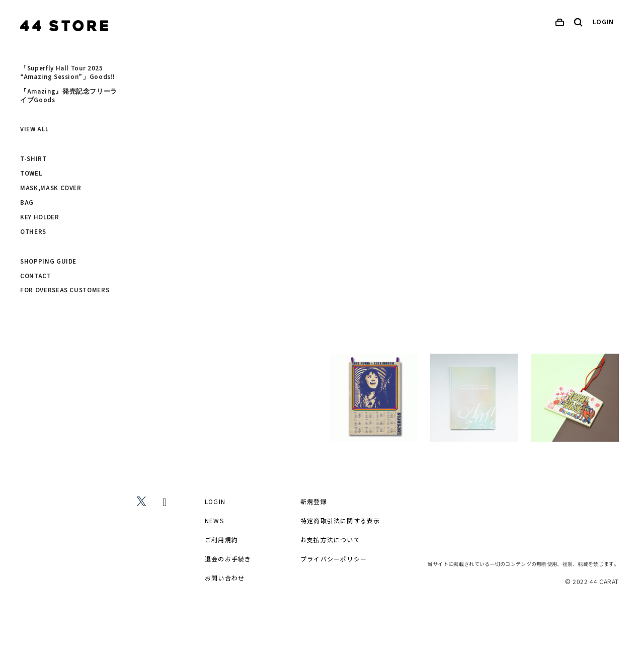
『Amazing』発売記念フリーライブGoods (69, 96)
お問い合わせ (225, 578)
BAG (27, 203)
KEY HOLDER (40, 217)
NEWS (214, 520)
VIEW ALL (34, 129)
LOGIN (603, 22)
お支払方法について (330, 540)
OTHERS (33, 232)
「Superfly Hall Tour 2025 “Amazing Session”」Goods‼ (67, 73)
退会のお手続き (228, 559)
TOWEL (31, 174)
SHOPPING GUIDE (48, 262)
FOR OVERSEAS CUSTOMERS (65, 290)
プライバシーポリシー (334, 559)
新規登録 (314, 501)
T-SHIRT (33, 159)
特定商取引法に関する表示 (340, 520)
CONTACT (36, 276)
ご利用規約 (221, 540)
